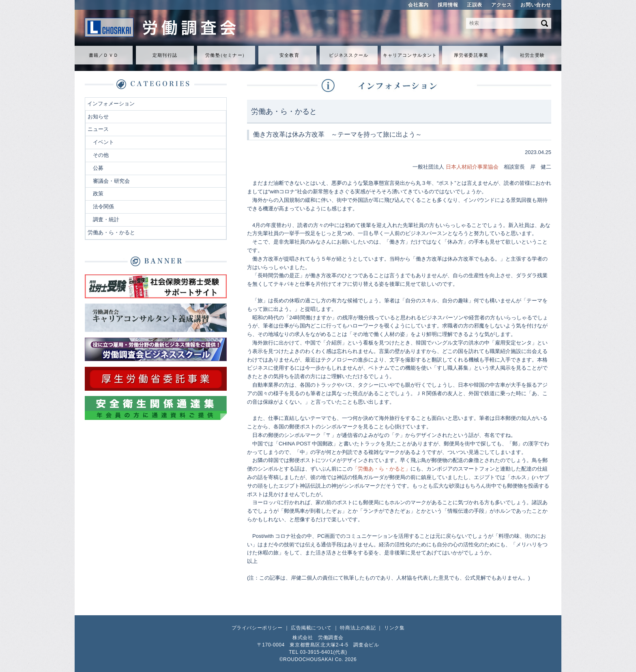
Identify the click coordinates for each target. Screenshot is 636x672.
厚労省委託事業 (471, 55)
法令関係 (103, 207)
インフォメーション (111, 104)
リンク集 (394, 628)
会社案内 (418, 5)
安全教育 (289, 55)
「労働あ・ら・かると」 (381, 469)
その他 (101, 155)
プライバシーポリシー (257, 628)
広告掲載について (311, 628)
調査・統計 (106, 219)
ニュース (98, 129)
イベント (103, 142)
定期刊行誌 (165, 55)
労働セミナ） (226, 55)
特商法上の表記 (358, 628)
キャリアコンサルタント (410, 55)
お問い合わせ (536, 5)
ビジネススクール (349, 55)
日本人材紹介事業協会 (472, 167)
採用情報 (448, 5)
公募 (98, 168)
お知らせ (98, 117)
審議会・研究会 (111, 181)
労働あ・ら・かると (111, 232)
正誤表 (475, 5)
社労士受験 (532, 55)
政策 (98, 194)
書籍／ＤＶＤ (104, 55)
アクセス (501, 5)
